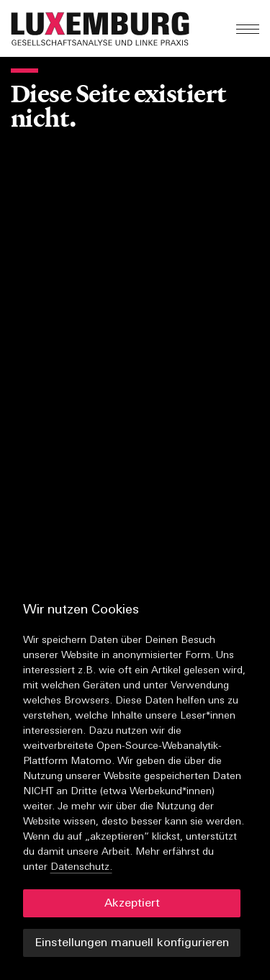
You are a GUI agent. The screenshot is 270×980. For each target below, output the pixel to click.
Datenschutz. (81, 867)
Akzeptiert (132, 904)
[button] (138, 29)
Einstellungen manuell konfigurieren (132, 943)
